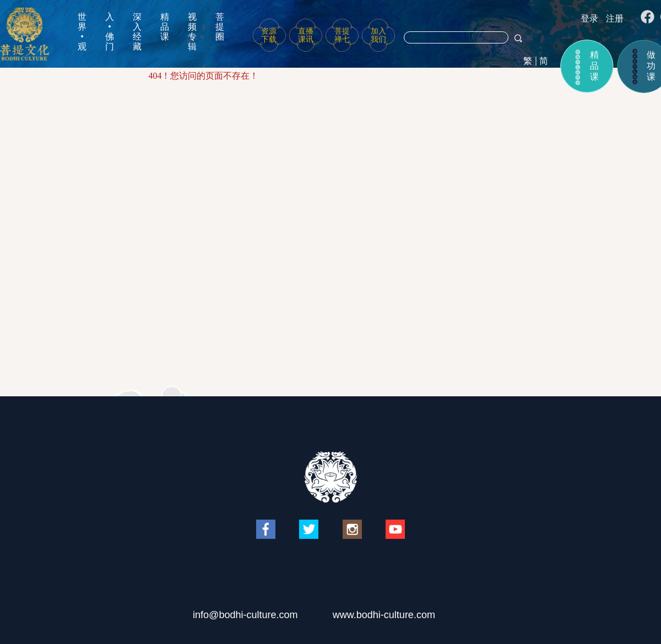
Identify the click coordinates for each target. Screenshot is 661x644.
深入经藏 (137, 32)
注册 (615, 18)
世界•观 (82, 32)
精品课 (165, 27)
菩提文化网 (25, 34)
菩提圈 (220, 27)
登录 (589, 18)
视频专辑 (192, 32)
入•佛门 (110, 32)
